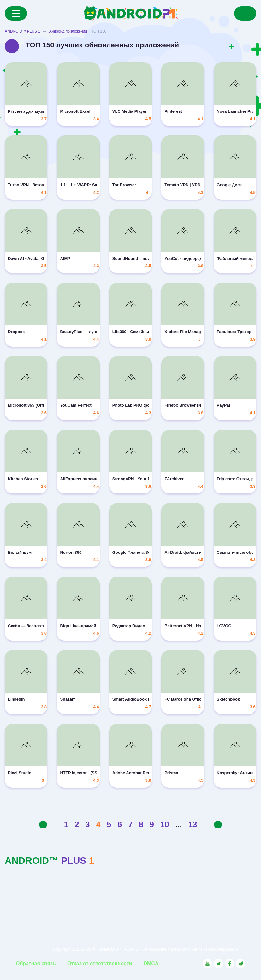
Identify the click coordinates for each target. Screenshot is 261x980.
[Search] (245, 13)
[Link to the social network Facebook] (229, 964)
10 (165, 824)
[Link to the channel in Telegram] (240, 964)
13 (193, 824)
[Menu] (16, 13)
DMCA (151, 963)
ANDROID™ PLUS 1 (22, 31)
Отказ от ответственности (100, 963)
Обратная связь (36, 963)
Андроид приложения (68, 31)
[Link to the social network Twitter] (218, 964)
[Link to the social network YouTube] (207, 964)
